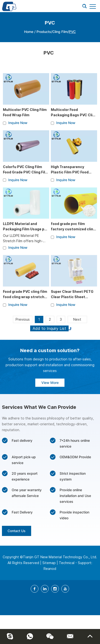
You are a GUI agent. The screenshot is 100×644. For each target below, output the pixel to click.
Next (77, 319)
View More (50, 383)
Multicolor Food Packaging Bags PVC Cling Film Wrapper (74, 115)
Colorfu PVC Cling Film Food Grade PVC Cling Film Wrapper (26, 172)
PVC (72, 32)
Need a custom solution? (50, 350)
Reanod (50, 569)
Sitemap (49, 563)
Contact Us (17, 531)
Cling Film (60, 32)
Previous (23, 319)
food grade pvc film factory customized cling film (73, 229)
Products (44, 32)
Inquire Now (18, 123)
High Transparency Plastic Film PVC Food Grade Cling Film (70, 172)
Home (29, 32)
